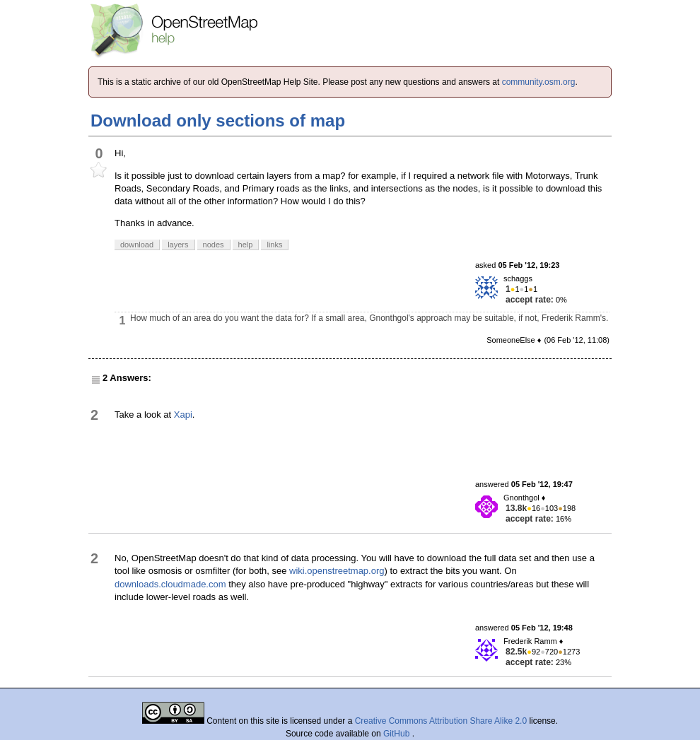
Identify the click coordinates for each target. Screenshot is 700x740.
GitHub (398, 734)
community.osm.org (539, 82)
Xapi (183, 415)
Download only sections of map (218, 121)
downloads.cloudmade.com (170, 584)
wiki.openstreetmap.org (337, 571)
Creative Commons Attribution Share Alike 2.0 (441, 721)
